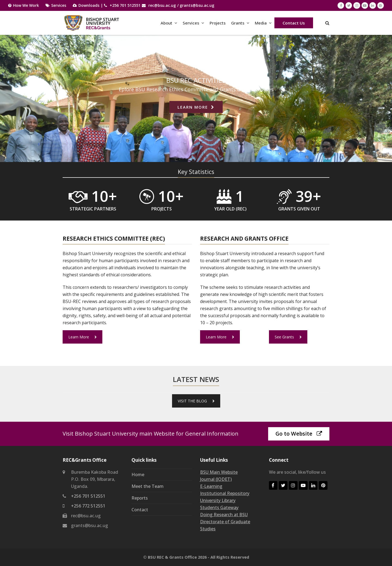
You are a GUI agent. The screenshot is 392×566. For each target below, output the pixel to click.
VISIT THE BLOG (196, 401)
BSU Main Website (219, 472)
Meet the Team (148, 486)
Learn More (82, 337)
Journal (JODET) (216, 479)
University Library (218, 500)
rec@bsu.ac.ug (162, 5)
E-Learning (211, 486)
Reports (140, 498)
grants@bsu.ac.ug (197, 5)
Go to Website (299, 434)
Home (138, 475)
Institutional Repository (225, 493)
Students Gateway (219, 507)
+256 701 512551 (125, 5)
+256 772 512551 (88, 506)
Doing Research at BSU (224, 515)
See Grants (288, 337)
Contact (140, 510)
